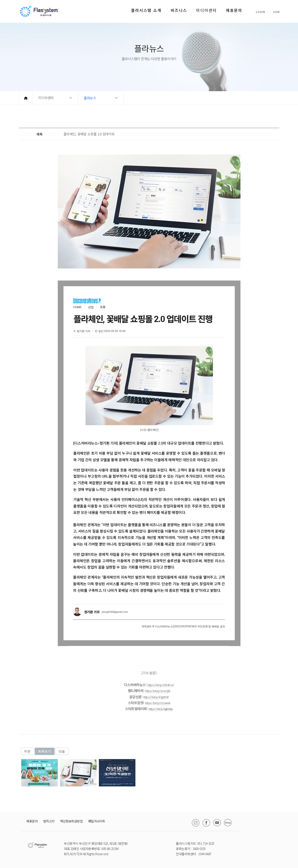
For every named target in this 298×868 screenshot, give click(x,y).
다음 (62, 751)
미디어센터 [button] (46, 98)
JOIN (276, 12)
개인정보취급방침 (71, 821)
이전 (27, 751)
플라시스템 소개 (146, 10)
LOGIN (261, 12)
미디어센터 (206, 10)
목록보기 (45, 751)
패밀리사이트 (97, 821)
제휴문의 (234, 10)
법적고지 (49, 821)
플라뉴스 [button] (90, 98)
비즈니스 (179, 10)
